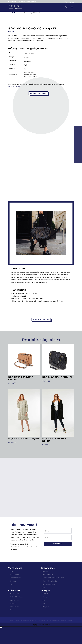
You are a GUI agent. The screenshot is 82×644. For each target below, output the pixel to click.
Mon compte (14, 574)
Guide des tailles (14, 87)
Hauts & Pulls (14, 600)
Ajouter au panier (38, 93)
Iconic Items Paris (67, 620)
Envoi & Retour (48, 574)
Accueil (10, 13)
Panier (12, 571)
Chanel (45, 597)
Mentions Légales (49, 584)
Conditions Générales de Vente (53, 578)
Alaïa (44, 603)
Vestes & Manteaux (16, 597)
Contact (12, 584)
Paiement (46, 571)
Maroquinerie (18, 13)
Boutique (13, 581)
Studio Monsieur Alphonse (44, 620)
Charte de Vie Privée (50, 581)
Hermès (45, 594)
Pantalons (13, 603)
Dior (44, 600)
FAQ (44, 588)
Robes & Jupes (15, 594)
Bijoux (12, 610)
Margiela (46, 607)
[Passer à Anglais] (1, 627)
